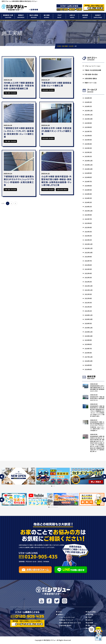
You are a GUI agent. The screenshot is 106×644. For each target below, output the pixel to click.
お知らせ (72, 16)
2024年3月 (88, 198)
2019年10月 (89, 336)
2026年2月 (88, 102)
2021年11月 (89, 290)
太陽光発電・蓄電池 (91, 78)
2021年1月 (88, 311)
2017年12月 (89, 357)
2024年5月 (88, 190)
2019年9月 (88, 340)
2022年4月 (88, 273)
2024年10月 (89, 169)
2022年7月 (88, 261)
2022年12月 (89, 244)
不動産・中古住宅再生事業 (93, 70)
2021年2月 (88, 307)
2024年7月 (88, 181)
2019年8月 (88, 344)
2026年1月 (88, 106)
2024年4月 (88, 194)
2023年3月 (88, 232)
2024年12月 (89, 161)
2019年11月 (89, 332)
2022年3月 (88, 278)
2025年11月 (89, 115)
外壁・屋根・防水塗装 (91, 74)
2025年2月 (88, 152)
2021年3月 (88, 303)
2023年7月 (88, 219)
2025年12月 (89, 111)
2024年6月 (88, 186)
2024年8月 (88, 177)
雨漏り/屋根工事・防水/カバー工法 (70, 623)
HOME (60, 612)
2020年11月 (89, 315)
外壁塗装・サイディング (66, 620)
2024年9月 (88, 173)
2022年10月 (89, 253)
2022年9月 (88, 257)
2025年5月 (88, 140)
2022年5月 (88, 269)
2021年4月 (88, 298)
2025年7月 (88, 131)
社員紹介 (98, 16)
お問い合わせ (92, 625)
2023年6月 (88, 223)
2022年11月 (89, 248)
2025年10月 (89, 119)
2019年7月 (88, 349)
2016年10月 (89, 361)
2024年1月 (88, 207)
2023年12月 (89, 211)
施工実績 (47, 16)
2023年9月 (88, 215)
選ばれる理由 (34, 16)
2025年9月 (88, 123)
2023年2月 (88, 236)
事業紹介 (21, 16)
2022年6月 (88, 265)
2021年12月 (89, 286)
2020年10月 (89, 319)
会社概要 (85, 16)
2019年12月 (89, 328)
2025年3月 (88, 148)
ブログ (59, 16)
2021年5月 (88, 294)
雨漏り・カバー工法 (91, 83)
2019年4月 (88, 353)
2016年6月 (88, 369)
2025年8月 (88, 127)
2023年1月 (88, 240)
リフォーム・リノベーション (93, 66)
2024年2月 (88, 202)
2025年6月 (88, 136)
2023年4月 (88, 227)
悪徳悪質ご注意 (8, 16)
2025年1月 (88, 156)
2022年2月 (88, 282)
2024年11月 (89, 165)
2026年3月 (88, 98)
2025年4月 (88, 144)
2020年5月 (88, 323)
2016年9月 (88, 365)
